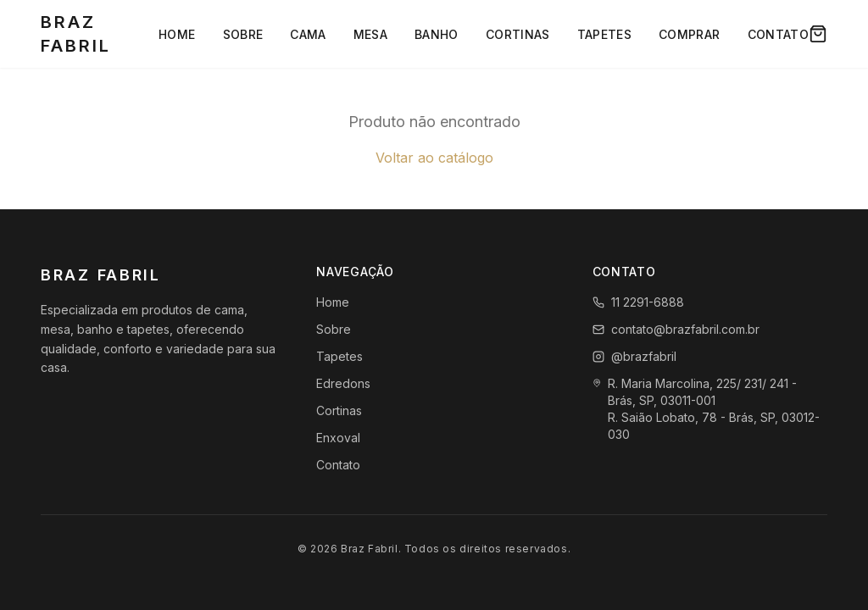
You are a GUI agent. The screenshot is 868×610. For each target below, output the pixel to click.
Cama (308, 34)
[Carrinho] (818, 34)
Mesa (370, 34)
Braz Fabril (76, 34)
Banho (437, 34)
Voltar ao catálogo (434, 158)
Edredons (343, 383)
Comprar (689, 34)
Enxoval (338, 438)
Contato (778, 34)
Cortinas (518, 34)
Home (177, 34)
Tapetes (604, 34)
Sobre (243, 34)
